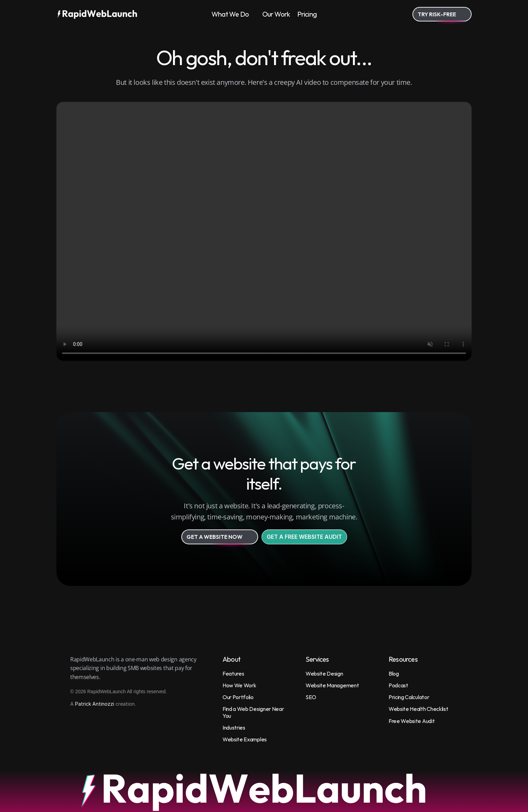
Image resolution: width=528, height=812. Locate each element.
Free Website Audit (412, 721)
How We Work (239, 685)
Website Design (324, 673)
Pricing (307, 14)
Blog (394, 673)
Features (233, 673)
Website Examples (245, 739)
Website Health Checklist (418, 709)
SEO (311, 697)
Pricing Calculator (409, 697)
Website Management (332, 685)
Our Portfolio (238, 697)
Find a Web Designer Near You (254, 712)
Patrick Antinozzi (95, 704)
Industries (234, 728)
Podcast (398, 685)
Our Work (276, 14)
